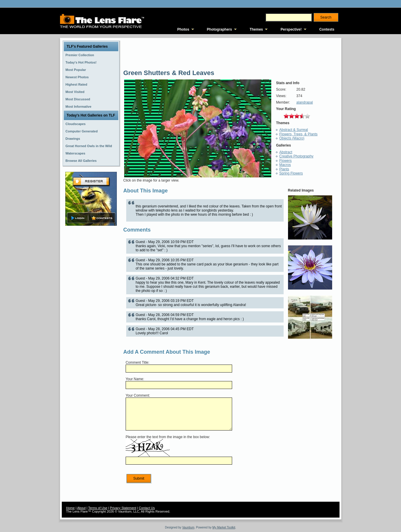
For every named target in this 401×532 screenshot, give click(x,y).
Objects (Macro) (292, 138)
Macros (285, 165)
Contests (327, 29)
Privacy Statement (123, 508)
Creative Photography (296, 156)
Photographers (219, 29)
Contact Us (147, 508)
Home (70, 508)
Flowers (285, 161)
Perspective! (291, 29)
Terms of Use (98, 508)
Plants (284, 169)
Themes (256, 29)
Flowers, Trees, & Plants (298, 134)
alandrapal (305, 102)
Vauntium (188, 527)
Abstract (286, 152)
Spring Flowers (291, 173)
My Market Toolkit (224, 527)
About (81, 508)
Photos (183, 29)
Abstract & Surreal (293, 130)
